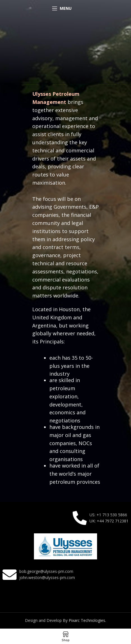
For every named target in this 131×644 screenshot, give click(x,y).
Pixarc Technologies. (87, 620)
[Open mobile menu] (62, 8)
